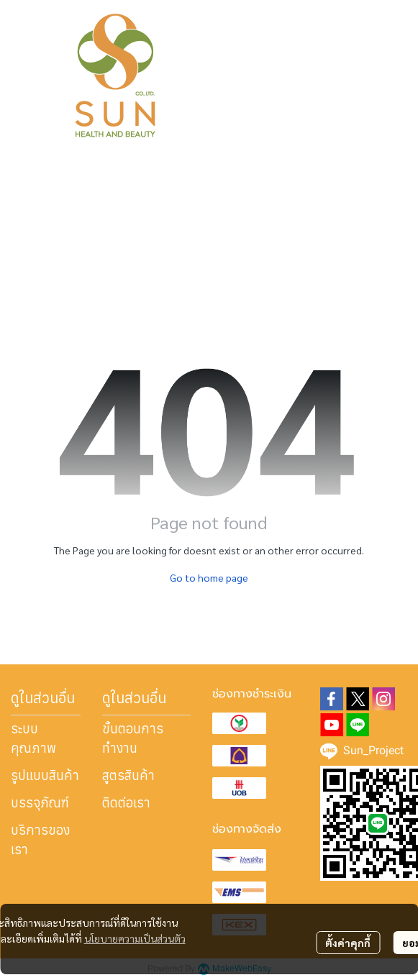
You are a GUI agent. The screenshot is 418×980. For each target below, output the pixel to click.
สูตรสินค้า (128, 775)
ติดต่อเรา (126, 803)
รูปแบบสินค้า (45, 775)
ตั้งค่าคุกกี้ (348, 943)
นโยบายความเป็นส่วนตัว (135, 938)
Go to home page (209, 577)
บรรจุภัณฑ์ (40, 803)
